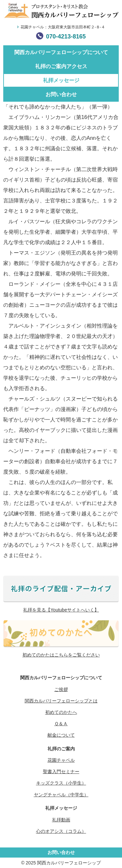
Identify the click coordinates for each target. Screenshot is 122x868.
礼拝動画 (61, 820)
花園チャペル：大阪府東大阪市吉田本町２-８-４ (63, 27)
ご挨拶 (61, 689)
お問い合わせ (61, 94)
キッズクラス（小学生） (61, 783)
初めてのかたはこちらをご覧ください (61, 655)
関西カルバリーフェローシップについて (61, 52)
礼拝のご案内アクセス (61, 66)
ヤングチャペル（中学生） (61, 795)
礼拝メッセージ (61, 80)
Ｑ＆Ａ (61, 724)
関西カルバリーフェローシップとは (61, 701)
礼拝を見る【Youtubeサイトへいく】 (61, 610)
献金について (61, 735)
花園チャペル (61, 760)
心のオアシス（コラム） (61, 831)
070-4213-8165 (66, 37)
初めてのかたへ (61, 712)
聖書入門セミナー (61, 772)
